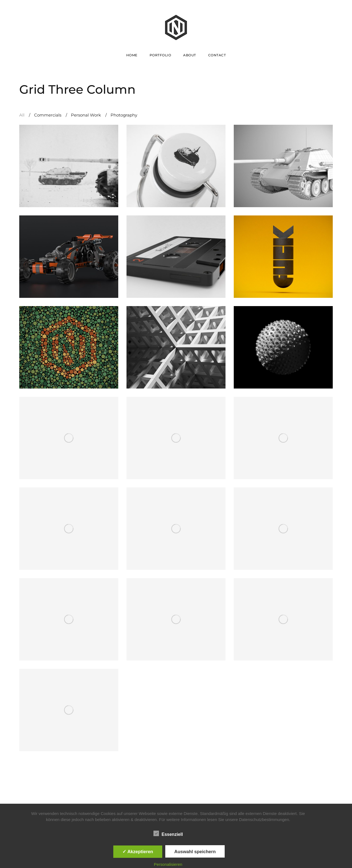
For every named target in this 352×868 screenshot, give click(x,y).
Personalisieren (168, 864)
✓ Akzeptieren (138, 852)
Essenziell (168, 833)
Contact (217, 55)
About (190, 55)
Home (132, 55)
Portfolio (160, 55)
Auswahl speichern (195, 852)
